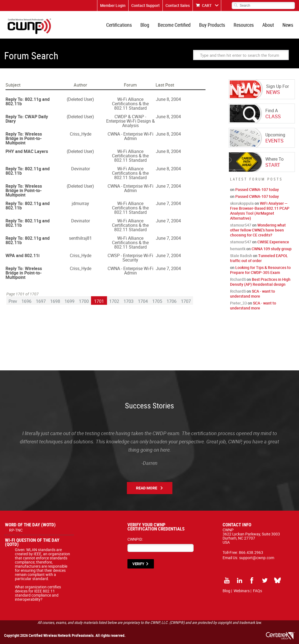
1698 (55, 301)
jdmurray (80, 203)
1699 (70, 301)
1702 (114, 301)
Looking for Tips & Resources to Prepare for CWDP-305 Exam (260, 270)
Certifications (119, 25)
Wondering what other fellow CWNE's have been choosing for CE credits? (258, 230)
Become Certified (174, 25)
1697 (41, 301)
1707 (186, 301)
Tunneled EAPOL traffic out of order (259, 258)
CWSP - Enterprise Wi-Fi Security (130, 258)
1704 (143, 301)
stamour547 (241, 225)
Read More (147, 488)
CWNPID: (135, 539)
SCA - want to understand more (253, 294)
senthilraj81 (80, 238)
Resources (244, 25)
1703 (129, 301)
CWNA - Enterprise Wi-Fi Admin (130, 136)
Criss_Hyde (81, 134)
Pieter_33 (238, 303)
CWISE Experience (273, 242)
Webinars (242, 591)
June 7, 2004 (168, 186)
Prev (13, 301)
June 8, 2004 (168, 99)
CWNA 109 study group (272, 249)
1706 (172, 301)
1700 (84, 301)
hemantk (238, 249)
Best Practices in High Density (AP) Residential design (260, 282)
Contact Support (146, 5)
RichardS (238, 279)
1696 (26, 301)
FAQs (257, 591)
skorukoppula (242, 203)
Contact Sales (178, 5)
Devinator (81, 169)
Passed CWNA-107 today (257, 189)
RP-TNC (16, 530)
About (268, 25)
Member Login (113, 5)
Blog (145, 25)
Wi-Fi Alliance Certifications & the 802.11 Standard (130, 104)
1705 (157, 301)
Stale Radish (241, 256)
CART (207, 5)
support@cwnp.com (257, 558)
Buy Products (212, 25)
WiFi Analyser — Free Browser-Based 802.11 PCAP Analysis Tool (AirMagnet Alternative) (260, 211)
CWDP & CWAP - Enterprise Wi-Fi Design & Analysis (130, 121)
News (288, 25)
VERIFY (138, 564)
